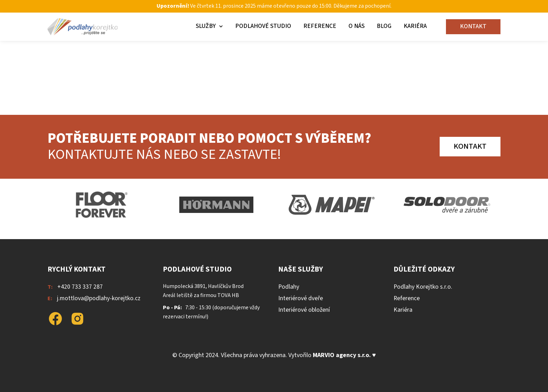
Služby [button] (206, 26)
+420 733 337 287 (80, 287)
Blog (384, 26)
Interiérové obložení (304, 310)
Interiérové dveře (301, 298)
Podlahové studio (263, 26)
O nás (356, 26)
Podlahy (289, 287)
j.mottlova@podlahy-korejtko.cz (99, 298)
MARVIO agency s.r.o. (342, 355)
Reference (320, 26)
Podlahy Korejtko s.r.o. (423, 287)
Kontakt (473, 26)
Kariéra (415, 26)
